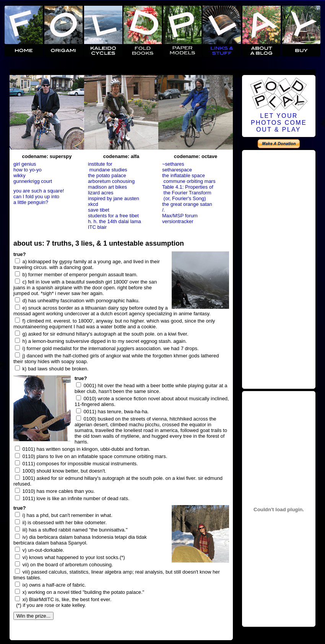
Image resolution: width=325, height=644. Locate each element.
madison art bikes (107, 187)
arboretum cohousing (111, 181)
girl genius (25, 164)
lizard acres (101, 193)
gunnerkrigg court (33, 181)
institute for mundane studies (108, 167)
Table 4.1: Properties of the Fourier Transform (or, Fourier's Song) (188, 193)
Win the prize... (33, 616)
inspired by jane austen (114, 198)
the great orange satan (187, 204)
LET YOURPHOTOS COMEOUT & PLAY (279, 123)
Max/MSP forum (180, 216)
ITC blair (97, 227)
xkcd (93, 204)
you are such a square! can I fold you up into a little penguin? (39, 196)
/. (163, 210)
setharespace (177, 170)
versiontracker (178, 221)
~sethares (173, 164)
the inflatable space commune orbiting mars (189, 178)
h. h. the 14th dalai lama (115, 221)
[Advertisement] (279, 268)
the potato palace (107, 175)
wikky (19, 175)
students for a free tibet (113, 216)
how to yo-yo (28, 170)
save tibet (99, 210)
